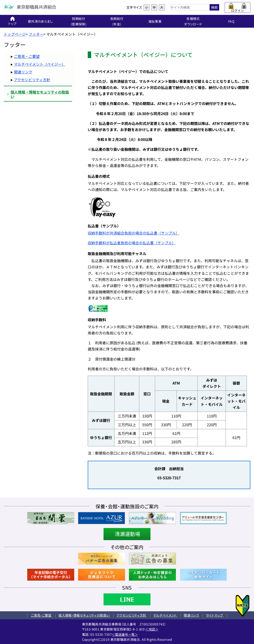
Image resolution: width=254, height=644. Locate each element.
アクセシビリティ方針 (32, 80)
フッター (36, 34)
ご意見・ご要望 (27, 56)
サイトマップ (215, 615)
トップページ (15, 34)
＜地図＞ (152, 629)
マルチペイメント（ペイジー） (40, 64)
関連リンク (23, 72)
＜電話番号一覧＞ (125, 634)
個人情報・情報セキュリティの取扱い (84, 615)
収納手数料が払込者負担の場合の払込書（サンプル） (132, 243)
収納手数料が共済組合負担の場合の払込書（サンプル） (134, 233)
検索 (214, 7)
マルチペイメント (165, 615)
